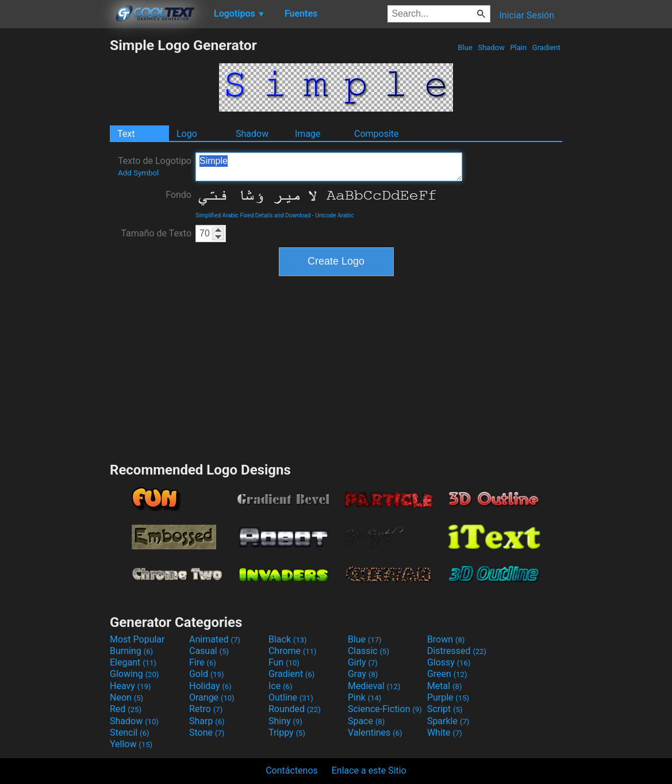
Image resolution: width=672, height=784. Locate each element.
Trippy (287, 733)
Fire (203, 662)
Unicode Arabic (334, 215)
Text (126, 134)
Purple (448, 697)
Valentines (375, 733)
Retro (206, 709)
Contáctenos (292, 770)
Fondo (178, 195)
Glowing (134, 674)
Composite (377, 134)
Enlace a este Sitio (369, 770)
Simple (329, 167)
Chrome (293, 651)
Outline (291, 697)
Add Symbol (138, 173)
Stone (207, 733)
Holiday (210, 686)
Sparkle (448, 721)
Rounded (295, 709)
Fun (284, 662)
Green (447, 674)
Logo (187, 134)
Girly (363, 662)
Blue (465, 47)
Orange (212, 697)
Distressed (457, 651)
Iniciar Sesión (527, 15)
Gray (363, 674)
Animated (215, 639)
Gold (207, 674)
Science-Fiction (385, 709)
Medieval (374, 686)
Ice (280, 686)
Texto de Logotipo (155, 166)
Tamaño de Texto (156, 233)
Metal (445, 686)
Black (288, 639)
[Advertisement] (55, 209)
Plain (518, 47)
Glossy (449, 662)
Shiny (285, 721)
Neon (126, 697)
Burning (131, 651)
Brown (446, 639)
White (445, 733)
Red (126, 709)
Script (445, 709)
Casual (209, 651)
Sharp (207, 721)
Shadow (491, 47)
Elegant (133, 662)
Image (308, 134)
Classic (368, 651)
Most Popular (137, 639)
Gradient (546, 47)
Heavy (130, 686)
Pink (365, 697)
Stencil (129, 733)
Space (366, 721)
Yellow (131, 744)
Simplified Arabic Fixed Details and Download (253, 215)
